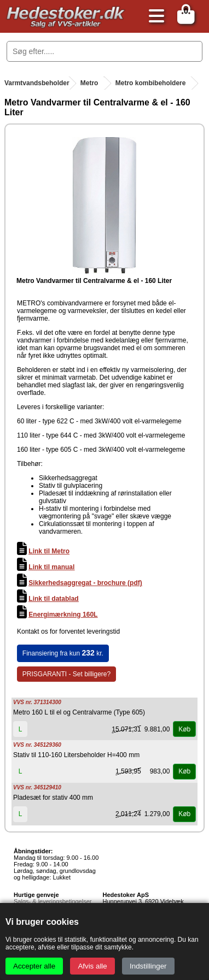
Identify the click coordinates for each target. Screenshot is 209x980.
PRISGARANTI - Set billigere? (66, 674)
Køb (184, 729)
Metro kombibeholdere (151, 83)
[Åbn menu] (154, 17)
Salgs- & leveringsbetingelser (53, 901)
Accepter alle (34, 966)
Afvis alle (92, 966)
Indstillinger (148, 966)
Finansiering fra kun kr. (63, 653)
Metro (89, 83)
